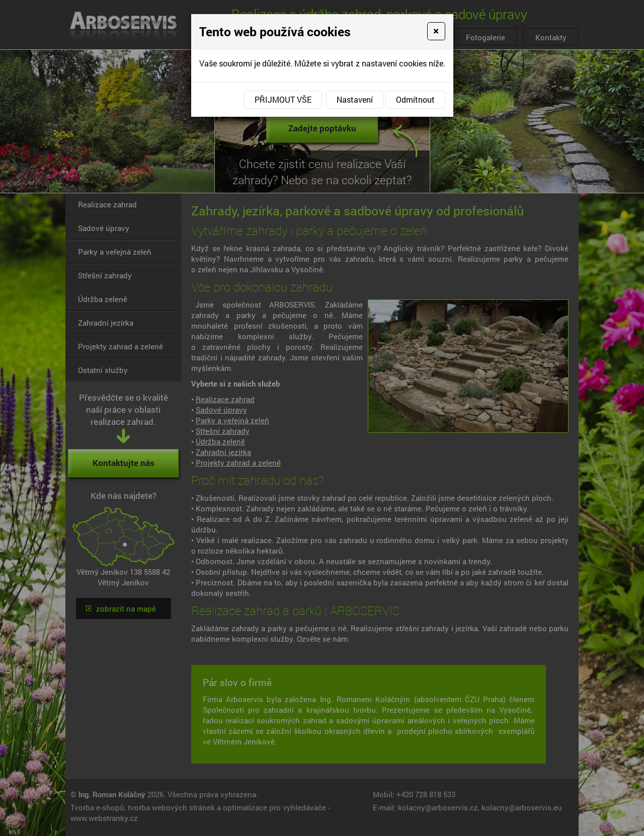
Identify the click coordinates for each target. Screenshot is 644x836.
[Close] (436, 31)
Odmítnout (415, 99)
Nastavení (355, 99)
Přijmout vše (283, 99)
